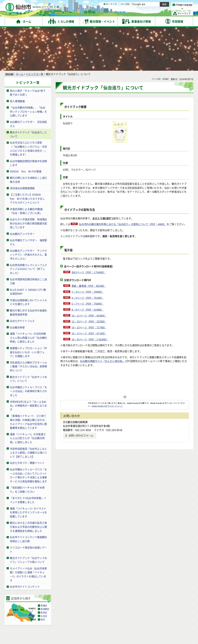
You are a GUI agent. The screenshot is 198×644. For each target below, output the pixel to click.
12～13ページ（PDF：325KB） (89, 279)
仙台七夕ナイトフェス (22, 278)
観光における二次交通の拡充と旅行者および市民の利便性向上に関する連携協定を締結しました (28, 484)
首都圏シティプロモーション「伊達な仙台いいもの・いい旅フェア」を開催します (28, 309)
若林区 (44, 570)
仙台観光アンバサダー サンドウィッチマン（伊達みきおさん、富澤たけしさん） (28, 212)
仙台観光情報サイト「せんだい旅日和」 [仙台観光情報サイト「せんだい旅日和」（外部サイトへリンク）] (102, 318)
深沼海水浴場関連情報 (22, 145)
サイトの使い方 (18, 607)
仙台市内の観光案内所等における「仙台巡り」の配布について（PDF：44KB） (123, 181)
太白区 (44, 573)
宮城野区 (45, 566)
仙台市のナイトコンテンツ (25, 544)
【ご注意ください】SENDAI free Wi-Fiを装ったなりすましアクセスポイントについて (27, 156)
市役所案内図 (138, 631)
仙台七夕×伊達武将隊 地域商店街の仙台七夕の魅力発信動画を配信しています (28, 180)
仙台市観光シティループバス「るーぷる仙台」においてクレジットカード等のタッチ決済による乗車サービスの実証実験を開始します (28, 432)
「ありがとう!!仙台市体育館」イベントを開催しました (28, 457)
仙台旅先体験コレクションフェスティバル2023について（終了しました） (28, 226)
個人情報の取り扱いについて (78, 607)
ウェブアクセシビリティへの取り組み (118, 607)
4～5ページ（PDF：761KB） (88, 255)
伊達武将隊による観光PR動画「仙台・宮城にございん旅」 (26, 168)
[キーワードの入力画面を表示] (104, 13)
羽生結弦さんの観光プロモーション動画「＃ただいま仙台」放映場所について (28, 323)
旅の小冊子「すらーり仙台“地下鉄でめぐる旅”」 (28, 50)
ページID (124, 14)
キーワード (110, 14)
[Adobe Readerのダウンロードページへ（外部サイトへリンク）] (74, 360)
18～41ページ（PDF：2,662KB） (90, 296)
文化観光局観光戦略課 (75, 379)
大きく (149, 9)
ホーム (20, 31)
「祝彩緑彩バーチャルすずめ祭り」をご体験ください (27, 447)
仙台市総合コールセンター (150, 614)
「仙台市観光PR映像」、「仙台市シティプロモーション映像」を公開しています (28, 68)
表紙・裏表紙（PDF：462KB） (89, 243)
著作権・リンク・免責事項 (44, 607)
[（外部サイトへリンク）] (125, 354)
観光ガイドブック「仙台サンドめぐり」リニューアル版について (28, 517)
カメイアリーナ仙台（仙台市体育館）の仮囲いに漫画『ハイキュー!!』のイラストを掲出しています (28, 531)
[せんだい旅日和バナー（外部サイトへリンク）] (125, 349)
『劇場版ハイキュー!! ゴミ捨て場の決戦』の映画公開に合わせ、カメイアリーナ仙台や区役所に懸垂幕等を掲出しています (28, 379)
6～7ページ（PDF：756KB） (88, 261)
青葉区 (44, 563)
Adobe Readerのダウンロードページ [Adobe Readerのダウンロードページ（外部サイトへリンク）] (107, 363)
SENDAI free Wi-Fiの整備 (26, 128)
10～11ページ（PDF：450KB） (89, 273)
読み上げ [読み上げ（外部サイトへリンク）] (127, 4)
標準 (154, 4)
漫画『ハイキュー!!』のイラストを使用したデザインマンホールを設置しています (28, 469)
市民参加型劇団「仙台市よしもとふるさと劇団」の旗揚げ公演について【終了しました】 (28, 410)
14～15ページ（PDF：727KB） (89, 284)
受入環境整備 (17, 58)
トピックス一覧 (35, 31)
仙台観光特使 (17, 284)
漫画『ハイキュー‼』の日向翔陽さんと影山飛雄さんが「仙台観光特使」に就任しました (28, 295)
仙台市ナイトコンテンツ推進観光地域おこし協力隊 (28, 496)
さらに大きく (161, 9)
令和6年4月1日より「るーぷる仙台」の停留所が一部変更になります (28, 362)
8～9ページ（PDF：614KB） (88, 267)
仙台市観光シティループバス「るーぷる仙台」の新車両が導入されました (28, 348)
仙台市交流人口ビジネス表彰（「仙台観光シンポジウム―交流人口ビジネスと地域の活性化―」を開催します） (28, 106)
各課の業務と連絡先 (138, 624)
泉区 (43, 577)
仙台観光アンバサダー (22, 191)
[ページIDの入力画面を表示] (119, 13)
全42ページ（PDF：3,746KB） (89, 229)
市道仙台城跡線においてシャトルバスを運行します (28, 259)
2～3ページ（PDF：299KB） (88, 249)
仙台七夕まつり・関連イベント (27, 420)
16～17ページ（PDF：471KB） (89, 290)
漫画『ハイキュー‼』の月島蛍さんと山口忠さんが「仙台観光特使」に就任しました (28, 395)
